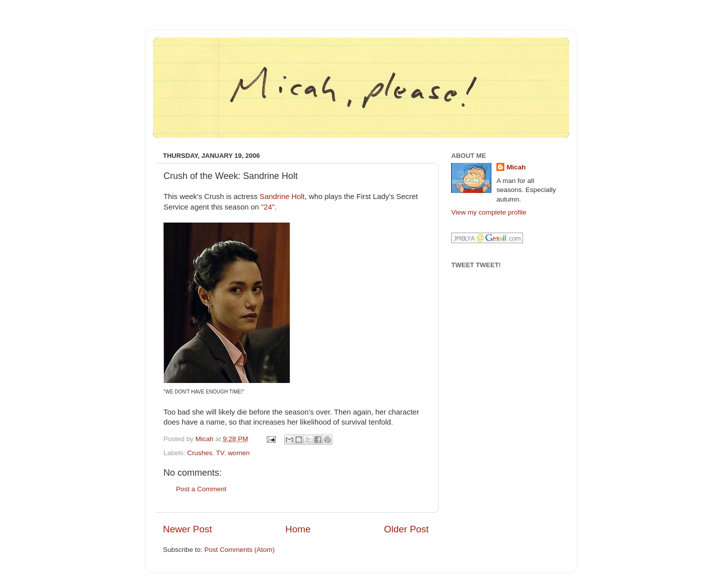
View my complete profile (489, 212)
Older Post (406, 529)
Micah (516, 167)
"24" (268, 207)
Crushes (200, 453)
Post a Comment (201, 489)
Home (298, 529)
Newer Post (188, 529)
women (239, 453)
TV (220, 453)
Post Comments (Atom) (240, 550)
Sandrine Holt (282, 197)
